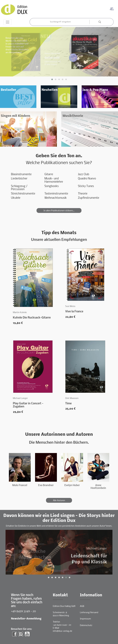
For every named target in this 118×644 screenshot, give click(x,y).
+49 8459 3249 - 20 (23, 611)
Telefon (56, 622)
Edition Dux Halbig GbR (64, 606)
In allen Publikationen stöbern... (59, 211)
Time (69, 404)
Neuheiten (50, 90)
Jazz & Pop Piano (95, 90)
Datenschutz (86, 625)
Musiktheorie (73, 116)
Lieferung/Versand (89, 613)
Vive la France (74, 312)
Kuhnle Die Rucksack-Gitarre (32, 318)
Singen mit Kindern (15, 116)
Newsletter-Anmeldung (26, 619)
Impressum (85, 619)
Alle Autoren (59, 501)
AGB (82, 606)
